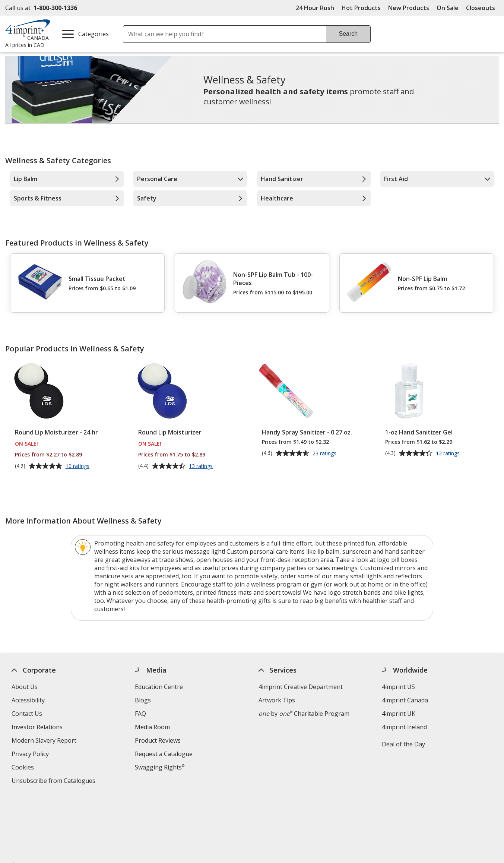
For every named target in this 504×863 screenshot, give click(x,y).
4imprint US (398, 687)
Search (348, 34)
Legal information (133, 812)
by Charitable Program (304, 714)
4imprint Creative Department (300, 687)
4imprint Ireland (404, 727)
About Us (24, 687)
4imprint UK (399, 714)
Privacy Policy (31, 755)
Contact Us (26, 714)
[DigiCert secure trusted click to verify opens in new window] (454, 822)
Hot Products (361, 8)
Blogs (143, 700)
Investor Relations (38, 728)
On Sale (448, 8)
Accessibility (28, 700)
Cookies (23, 768)
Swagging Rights (160, 767)
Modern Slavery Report (45, 741)
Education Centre (159, 687)
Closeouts (481, 8)
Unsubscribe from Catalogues (54, 782)
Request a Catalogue (164, 754)
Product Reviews (158, 740)
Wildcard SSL (442, 843)
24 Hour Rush (315, 8)
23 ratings (325, 454)
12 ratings (449, 454)
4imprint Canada (405, 700)
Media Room (152, 727)
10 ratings (78, 467)
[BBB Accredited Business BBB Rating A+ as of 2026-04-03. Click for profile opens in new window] (376, 821)
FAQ (140, 714)
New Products (409, 8)
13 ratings (202, 467)
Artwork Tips (276, 700)
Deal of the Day (403, 744)
